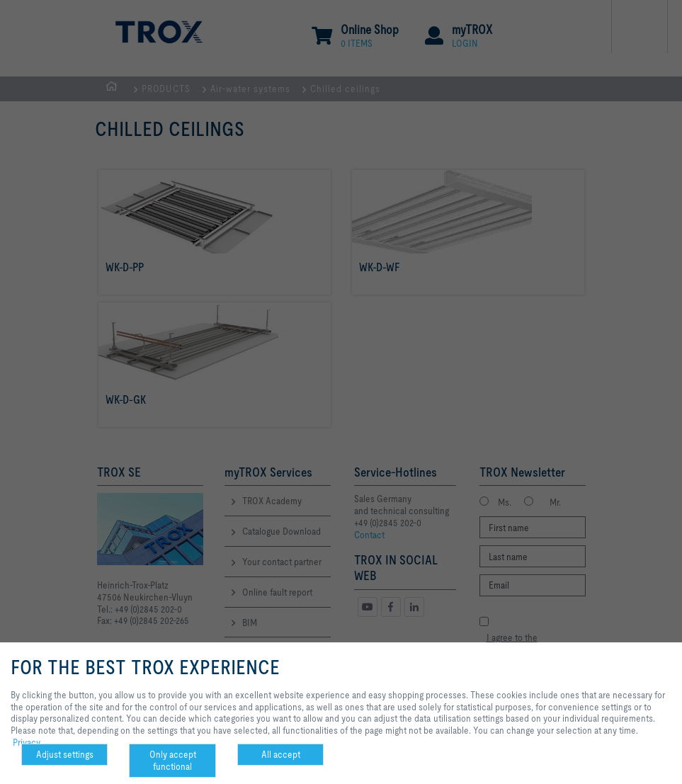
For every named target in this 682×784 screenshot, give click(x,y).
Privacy (27, 742)
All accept (281, 754)
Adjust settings (65, 754)
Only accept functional (173, 760)
